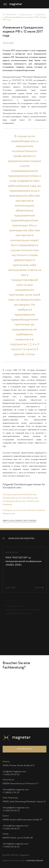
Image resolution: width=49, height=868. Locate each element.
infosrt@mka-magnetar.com (15, 826)
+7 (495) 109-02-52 (11, 775)
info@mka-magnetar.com (14, 772)
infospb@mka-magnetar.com (16, 808)
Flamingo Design (34, 861)
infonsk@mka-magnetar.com (16, 790)
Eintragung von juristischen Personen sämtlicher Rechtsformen (24, 529)
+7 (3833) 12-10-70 (11, 793)
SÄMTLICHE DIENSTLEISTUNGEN (19, 537)
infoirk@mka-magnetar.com (15, 844)
